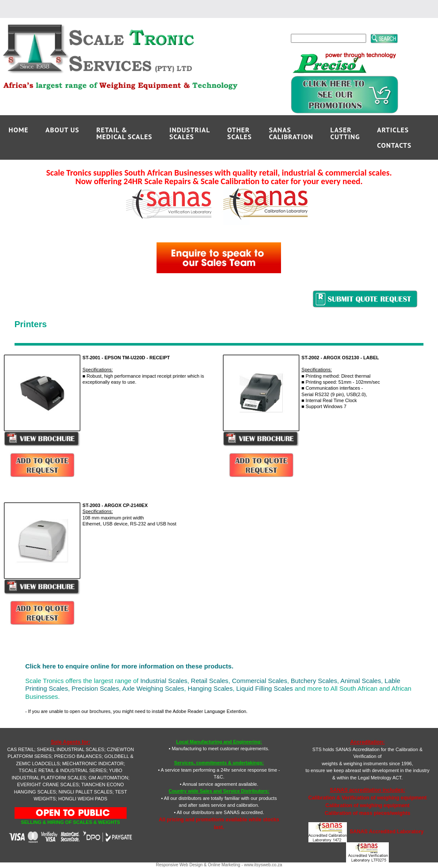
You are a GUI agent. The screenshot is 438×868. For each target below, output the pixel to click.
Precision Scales (95, 688)
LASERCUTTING (345, 133)
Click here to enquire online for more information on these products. (129, 666)
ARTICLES (393, 130)
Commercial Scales (259, 681)
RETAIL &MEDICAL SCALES (124, 133)
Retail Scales (210, 681)
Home (18, 130)
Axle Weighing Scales (153, 688)
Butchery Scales (314, 681)
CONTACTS (394, 145)
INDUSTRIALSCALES (190, 133)
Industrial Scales (164, 681)
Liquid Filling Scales (265, 688)
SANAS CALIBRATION (291, 133)
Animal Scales (361, 681)
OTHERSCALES (239, 133)
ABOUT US (62, 130)
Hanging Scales (210, 688)
